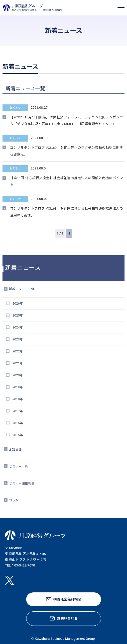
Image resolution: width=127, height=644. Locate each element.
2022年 (18, 351)
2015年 (18, 435)
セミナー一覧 (18, 466)
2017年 (18, 411)
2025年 (18, 315)
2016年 (18, 423)
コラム (14, 500)
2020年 (18, 375)
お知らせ (15, 449)
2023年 (18, 339)
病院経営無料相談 (67, 599)
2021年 (18, 363)
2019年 (18, 387)
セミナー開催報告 (22, 483)
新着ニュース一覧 (22, 289)
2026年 (18, 303)
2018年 (18, 399)
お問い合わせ (67, 618)
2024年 (18, 327)
